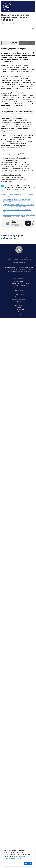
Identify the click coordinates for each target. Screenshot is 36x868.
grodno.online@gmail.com (23, 260)
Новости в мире (19, 288)
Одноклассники (19, 309)
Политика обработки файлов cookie (19, 269)
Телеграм (19, 302)
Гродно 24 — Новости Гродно (19, 250)
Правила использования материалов (19, 272)
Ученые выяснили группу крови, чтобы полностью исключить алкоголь (19, 216)
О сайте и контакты (19, 263)
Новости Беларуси (19, 286)
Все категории (19, 295)
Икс (19, 313)
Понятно (28, 863)
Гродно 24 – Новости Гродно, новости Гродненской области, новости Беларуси (7, 7)
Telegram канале (18, 190)
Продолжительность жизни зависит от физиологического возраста (18, 206)
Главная (4, 23)
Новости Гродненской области (19, 283)
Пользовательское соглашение (19, 265)
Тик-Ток (19, 307)
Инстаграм (19, 305)
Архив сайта (19, 297)
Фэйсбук (19, 303)
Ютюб (19, 315)
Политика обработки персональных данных (19, 267)
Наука (21, 23)
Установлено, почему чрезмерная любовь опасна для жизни (16, 201)
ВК (19, 311)
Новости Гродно (19, 281)
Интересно (13, 23)
